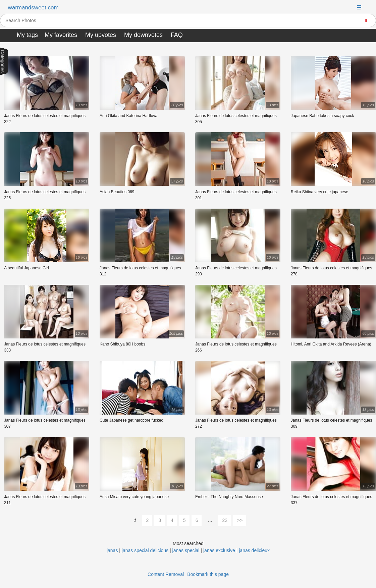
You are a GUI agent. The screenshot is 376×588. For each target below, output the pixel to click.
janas (113, 550)
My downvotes (143, 35)
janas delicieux (254, 550)
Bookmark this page (208, 574)
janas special (186, 550)
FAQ (177, 35)
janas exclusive (219, 550)
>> (240, 520)
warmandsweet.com (33, 8)
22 (225, 520)
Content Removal (166, 574)
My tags (27, 35)
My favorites (61, 35)
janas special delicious (145, 550)
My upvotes (101, 35)
